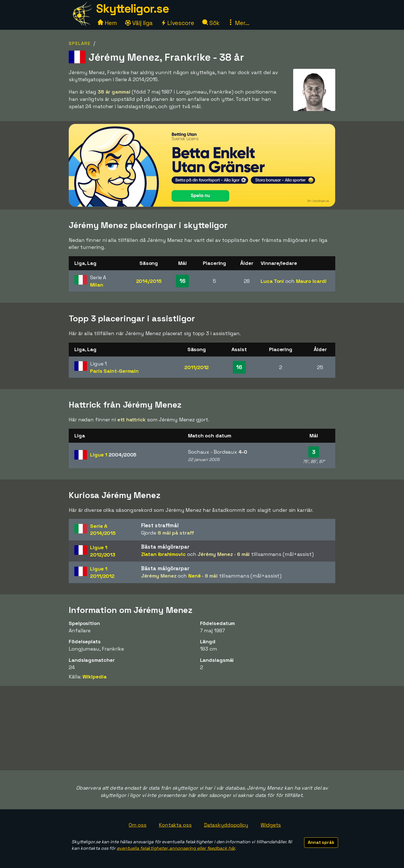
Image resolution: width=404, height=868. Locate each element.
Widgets (271, 825)
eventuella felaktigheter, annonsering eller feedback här (176, 848)
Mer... (238, 23)
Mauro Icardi (311, 281)
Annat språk (321, 842)
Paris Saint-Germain (114, 371)
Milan (97, 285)
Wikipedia (94, 677)
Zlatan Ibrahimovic (163, 554)
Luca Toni (272, 281)
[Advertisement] (202, 728)
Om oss (138, 825)
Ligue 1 (113, 455)
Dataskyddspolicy (226, 825)
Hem (107, 23)
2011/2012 (197, 367)
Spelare (80, 43)
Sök (211, 23)
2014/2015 (149, 281)
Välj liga (139, 23)
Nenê (195, 576)
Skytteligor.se (132, 9)
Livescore (177, 23)
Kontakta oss (175, 825)
